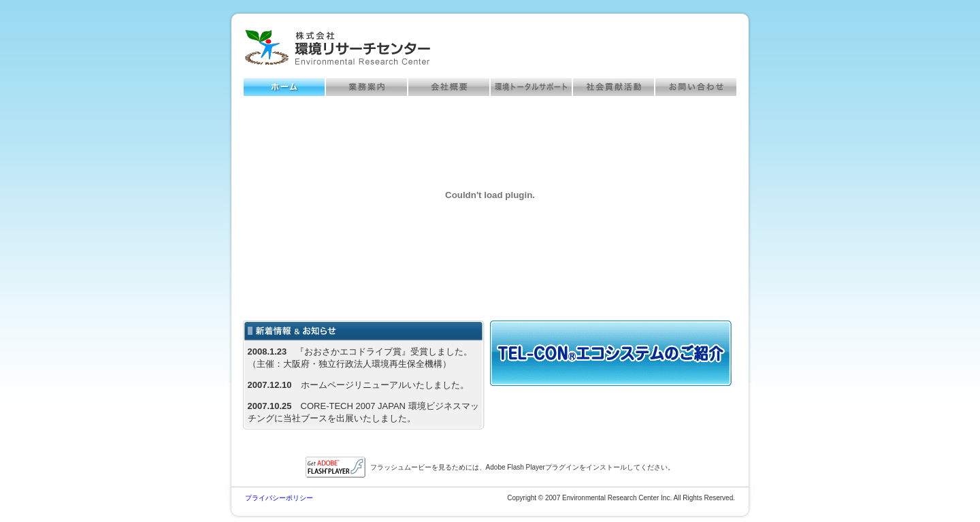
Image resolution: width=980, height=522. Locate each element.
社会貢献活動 (614, 87)
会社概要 (449, 87)
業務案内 (366, 87)
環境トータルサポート (531, 87)
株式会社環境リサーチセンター (338, 48)
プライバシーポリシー (279, 498)
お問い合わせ (696, 87)
